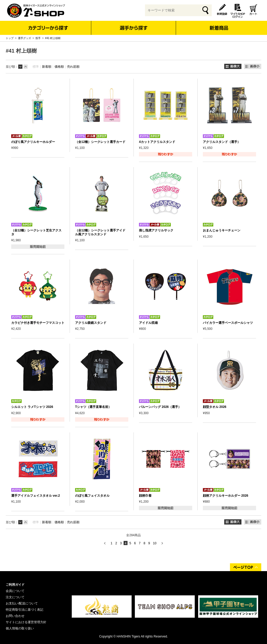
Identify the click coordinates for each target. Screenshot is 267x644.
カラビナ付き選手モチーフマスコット (38, 323)
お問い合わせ (15, 616)
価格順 (59, 67)
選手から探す (134, 28)
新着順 (47, 67)
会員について (15, 591)
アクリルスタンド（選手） (222, 142)
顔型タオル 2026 (215, 407)
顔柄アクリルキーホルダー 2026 (226, 496)
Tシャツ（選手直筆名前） (93, 407)
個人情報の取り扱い (20, 628)
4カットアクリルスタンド (157, 142)
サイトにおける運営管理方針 (26, 622)
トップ (10, 38)
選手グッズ (25, 38)
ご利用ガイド (15, 585)
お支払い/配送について (22, 603)
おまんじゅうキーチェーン (222, 230)
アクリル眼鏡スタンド (91, 323)
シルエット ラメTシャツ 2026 (32, 407)
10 (154, 543)
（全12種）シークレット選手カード (100, 142)
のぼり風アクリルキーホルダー (33, 142)
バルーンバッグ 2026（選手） (160, 407)
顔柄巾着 (145, 496)
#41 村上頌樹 (53, 38)
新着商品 (219, 24)
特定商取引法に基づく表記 (25, 610)
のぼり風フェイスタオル (92, 496)
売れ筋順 (73, 67)
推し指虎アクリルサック (156, 230)
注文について (15, 597)
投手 (38, 38)
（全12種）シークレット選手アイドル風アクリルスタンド (100, 232)
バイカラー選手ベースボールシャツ (228, 323)
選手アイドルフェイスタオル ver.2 (36, 496)
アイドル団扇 (148, 323)
